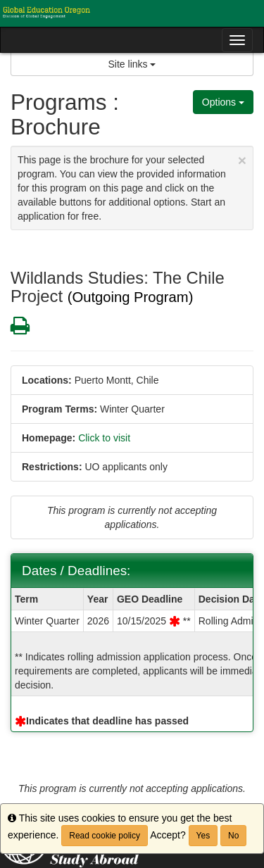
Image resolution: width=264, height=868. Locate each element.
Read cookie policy (105, 836)
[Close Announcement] (242, 160)
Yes (203, 836)
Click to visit (104, 438)
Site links (132, 64)
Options (223, 102)
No (233, 836)
